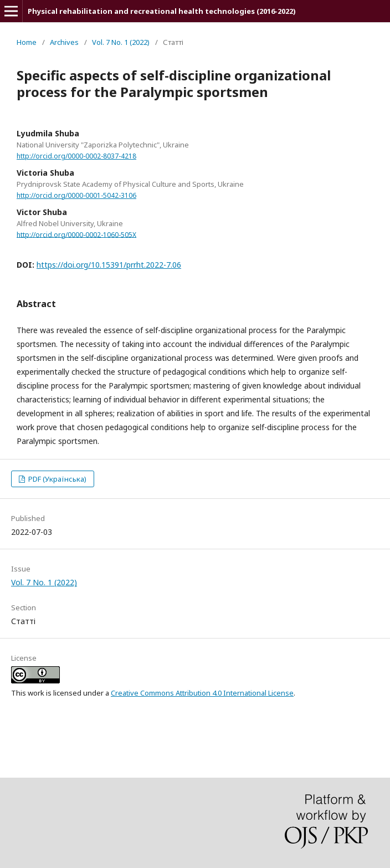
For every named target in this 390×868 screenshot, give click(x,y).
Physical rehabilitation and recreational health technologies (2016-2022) (162, 11)
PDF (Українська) (57, 479)
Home (27, 42)
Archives (64, 42)
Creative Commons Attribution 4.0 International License (202, 693)
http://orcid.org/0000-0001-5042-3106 (76, 195)
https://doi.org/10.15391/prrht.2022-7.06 (109, 265)
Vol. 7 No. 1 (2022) (121, 42)
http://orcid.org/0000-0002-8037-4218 (76, 156)
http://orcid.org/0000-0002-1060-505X (76, 234)
